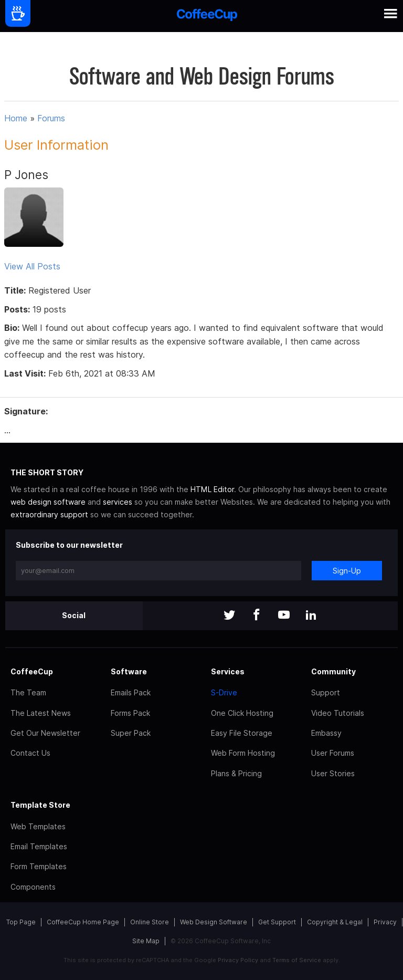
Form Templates (39, 866)
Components (33, 887)
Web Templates (38, 826)
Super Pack (131, 733)
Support (326, 692)
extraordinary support (49, 514)
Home (16, 118)
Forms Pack (130, 713)
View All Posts (32, 266)
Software (129, 671)
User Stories (333, 773)
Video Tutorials (338, 713)
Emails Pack (131, 692)
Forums (51, 118)
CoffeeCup (32, 671)
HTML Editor (212, 489)
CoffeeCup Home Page (83, 922)
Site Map (146, 941)
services (118, 502)
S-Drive (224, 692)
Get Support (277, 922)
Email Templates (39, 846)
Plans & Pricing (236, 773)
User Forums (333, 753)
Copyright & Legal (335, 922)
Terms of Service (297, 960)
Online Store (150, 922)
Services (228, 671)
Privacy (385, 922)
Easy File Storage (242, 733)
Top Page (21, 922)
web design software (48, 502)
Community (333, 671)
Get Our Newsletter (45, 733)
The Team (28, 692)
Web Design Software (214, 922)
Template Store (40, 805)
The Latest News (41, 713)
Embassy (326, 733)
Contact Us (30, 753)
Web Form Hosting (243, 753)
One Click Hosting (242, 713)
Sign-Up (347, 571)
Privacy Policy (238, 960)
